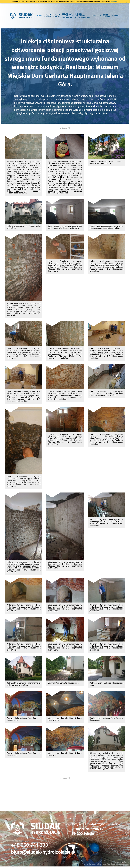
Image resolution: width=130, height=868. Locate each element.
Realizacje (96, 16)
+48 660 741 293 (30, 846)
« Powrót (65, 128)
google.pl (115, 1)
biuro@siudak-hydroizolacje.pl (47, 853)
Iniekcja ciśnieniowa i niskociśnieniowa (82, 16)
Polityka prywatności (121, 863)
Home (39, 16)
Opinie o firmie (106, 16)
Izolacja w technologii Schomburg (67, 16)
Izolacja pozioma (47, 16)
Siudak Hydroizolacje (98, 865)
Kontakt (115, 16)
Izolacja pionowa (56, 16)
